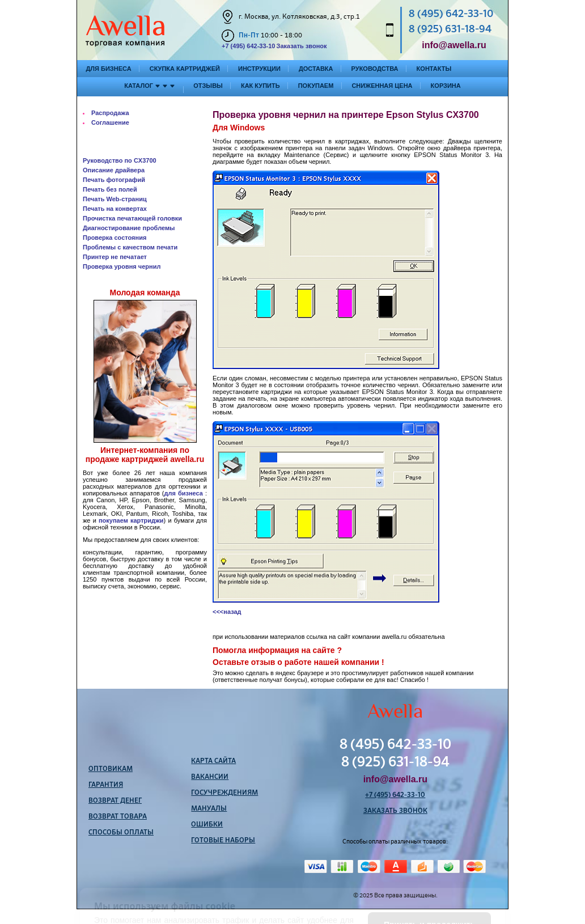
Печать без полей (110, 189)
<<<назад (227, 612)
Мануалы (209, 809)
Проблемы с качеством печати (130, 247)
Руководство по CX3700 (120, 160)
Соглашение (110, 122)
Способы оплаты (121, 833)
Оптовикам (111, 769)
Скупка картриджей (185, 69)
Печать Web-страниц (115, 199)
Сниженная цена (382, 86)
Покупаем (316, 86)
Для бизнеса (109, 69)
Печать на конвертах (115, 209)
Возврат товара (118, 817)
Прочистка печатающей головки (132, 218)
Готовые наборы (223, 841)
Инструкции (259, 69)
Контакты (434, 69)
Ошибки (207, 825)
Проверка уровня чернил (122, 266)
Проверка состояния (115, 238)
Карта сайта (213, 761)
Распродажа (110, 113)
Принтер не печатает (115, 257)
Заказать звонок (301, 46)
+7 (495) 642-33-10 (248, 46)
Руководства (375, 69)
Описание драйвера (114, 170)
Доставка (316, 69)
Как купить (260, 86)
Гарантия (106, 785)
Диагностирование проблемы (129, 228)
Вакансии (210, 777)
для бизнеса (184, 493)
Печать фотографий (114, 180)
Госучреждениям (224, 793)
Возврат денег (115, 801)
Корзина (446, 86)
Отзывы (208, 86)
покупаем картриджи (131, 520)
